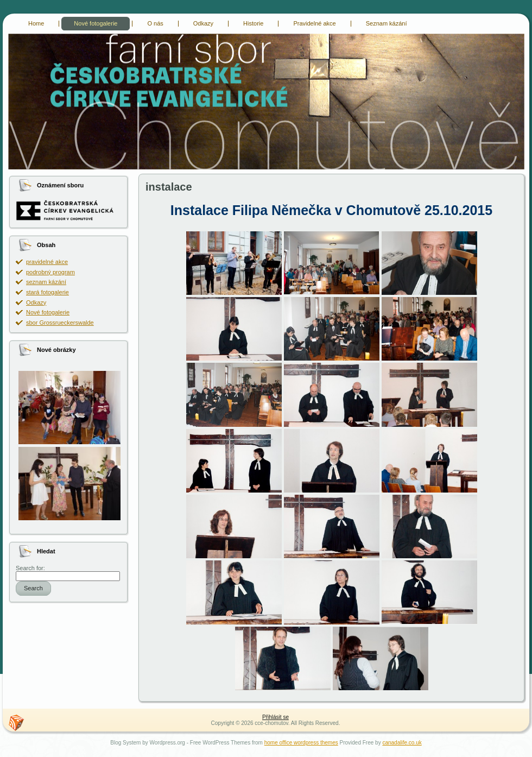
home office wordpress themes (301, 743)
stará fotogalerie (47, 292)
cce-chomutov (15, 35)
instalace (169, 187)
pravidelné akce (47, 262)
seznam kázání (46, 282)
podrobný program (50, 272)
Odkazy (36, 302)
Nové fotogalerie (48, 312)
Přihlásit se (275, 717)
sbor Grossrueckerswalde (60, 323)
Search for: (30, 568)
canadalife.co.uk (402, 743)
